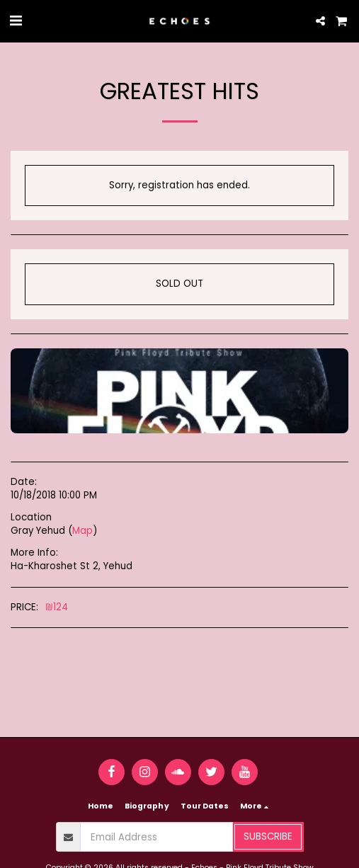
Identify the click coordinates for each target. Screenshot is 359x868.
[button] (16, 21)
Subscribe (268, 836)
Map (82, 531)
